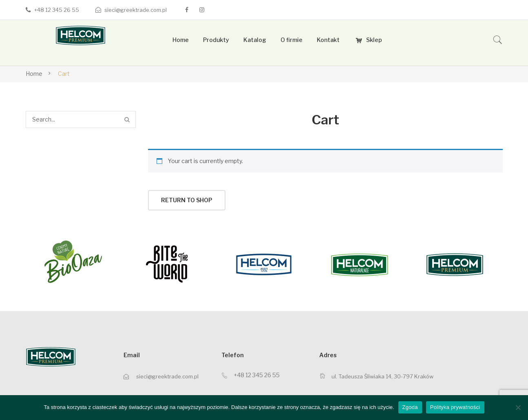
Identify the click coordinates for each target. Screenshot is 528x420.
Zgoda (410, 407)
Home (34, 74)
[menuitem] (181, 40)
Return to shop (187, 200)
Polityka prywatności (455, 407)
